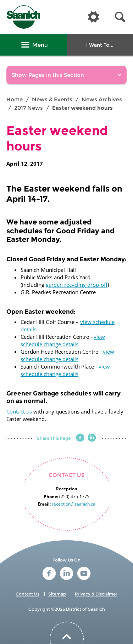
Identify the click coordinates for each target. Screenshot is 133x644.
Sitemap (57, 594)
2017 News (29, 108)
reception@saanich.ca (74, 504)
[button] (120, 17)
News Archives (102, 99)
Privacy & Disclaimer (96, 594)
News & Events (52, 99)
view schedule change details (63, 340)
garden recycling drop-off (77, 285)
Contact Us (27, 594)
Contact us (19, 411)
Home (15, 99)
